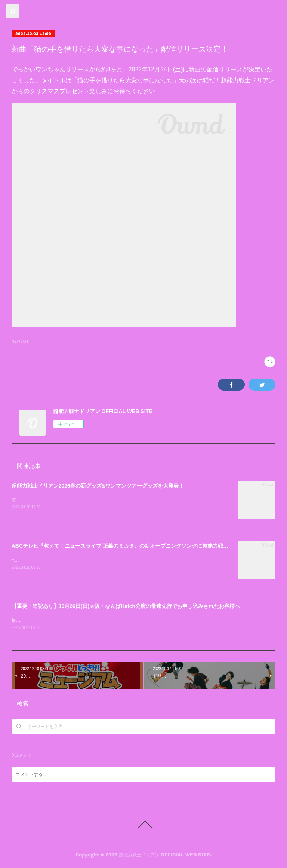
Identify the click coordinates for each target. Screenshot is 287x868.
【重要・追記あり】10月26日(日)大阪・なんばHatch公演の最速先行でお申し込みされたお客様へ (126, 607)
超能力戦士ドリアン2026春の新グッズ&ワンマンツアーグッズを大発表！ (98, 486)
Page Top (143, 826)
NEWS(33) (21, 341)
